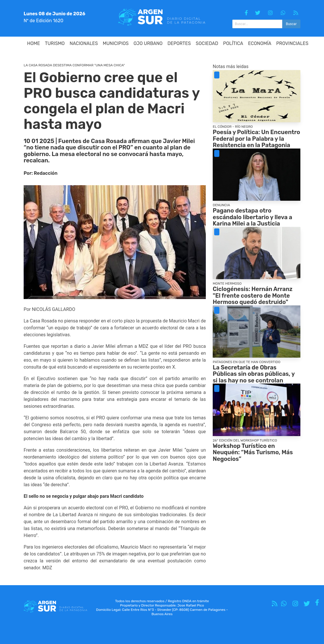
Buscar (291, 24)
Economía (260, 43)
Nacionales (84, 43)
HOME (34, 43)
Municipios (116, 43)
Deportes (179, 43)
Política (233, 43)
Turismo (55, 43)
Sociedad (207, 43)
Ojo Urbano (148, 43)
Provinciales (292, 43)
